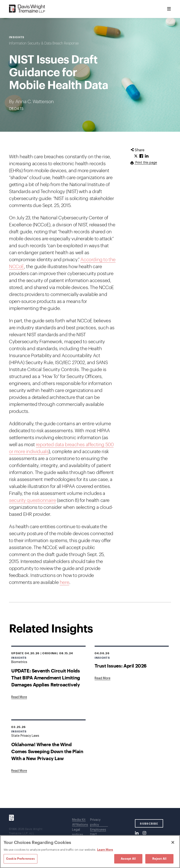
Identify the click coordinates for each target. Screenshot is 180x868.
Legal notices (78, 832)
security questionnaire (32, 500)
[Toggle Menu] (169, 9)
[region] (90, 852)
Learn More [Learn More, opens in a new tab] (105, 850)
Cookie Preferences (21, 859)
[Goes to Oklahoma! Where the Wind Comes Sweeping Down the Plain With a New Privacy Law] (19, 771)
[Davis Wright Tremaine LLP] (27, 9)
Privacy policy (95, 822)
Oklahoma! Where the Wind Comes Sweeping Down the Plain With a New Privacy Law (47, 751)
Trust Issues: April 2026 (121, 666)
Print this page (146, 163)
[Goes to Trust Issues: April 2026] (103, 678)
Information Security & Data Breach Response (44, 43)
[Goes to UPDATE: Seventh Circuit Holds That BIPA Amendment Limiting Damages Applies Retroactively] (19, 697)
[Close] (173, 842)
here (64, 582)
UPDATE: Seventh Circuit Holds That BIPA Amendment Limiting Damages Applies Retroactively (46, 678)
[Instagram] (144, 833)
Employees (98, 830)
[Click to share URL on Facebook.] (141, 156)
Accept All (128, 859)
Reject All (159, 859)
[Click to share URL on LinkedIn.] (147, 156)
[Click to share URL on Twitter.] (136, 156)
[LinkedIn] (137, 833)
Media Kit (79, 820)
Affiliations (80, 825)
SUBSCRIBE (149, 823)
